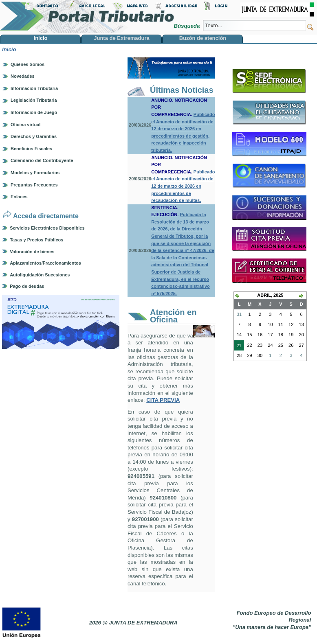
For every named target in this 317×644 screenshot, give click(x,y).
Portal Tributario (87, 16)
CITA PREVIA (163, 400)
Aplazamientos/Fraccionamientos (45, 263)
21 (238, 346)
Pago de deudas (27, 286)
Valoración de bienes (32, 252)
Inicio (9, 49)
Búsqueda (187, 26)
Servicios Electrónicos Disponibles (47, 228)
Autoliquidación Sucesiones (40, 275)
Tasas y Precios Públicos (36, 240)
